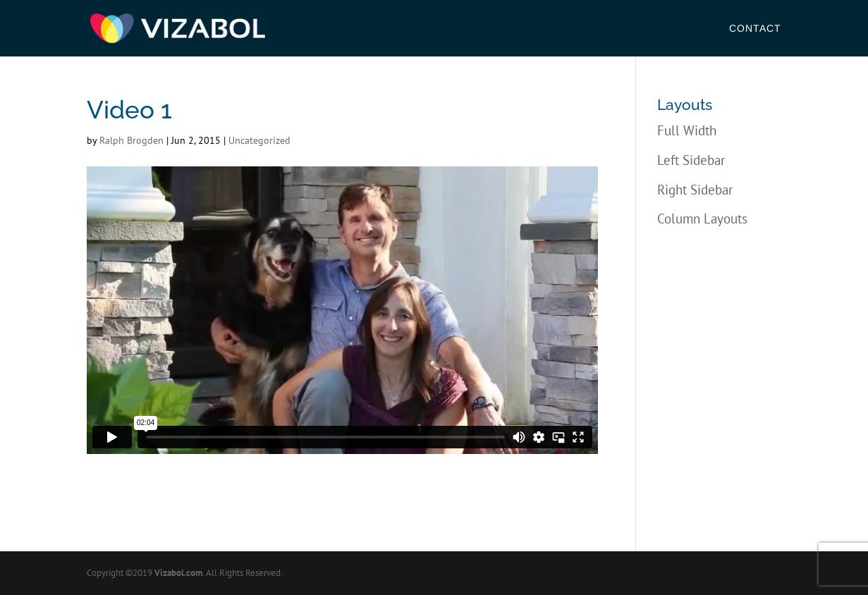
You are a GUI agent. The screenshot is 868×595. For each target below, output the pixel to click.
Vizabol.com (178, 573)
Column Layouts (702, 219)
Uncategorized (259, 140)
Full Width (687, 130)
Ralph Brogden (132, 140)
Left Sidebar (691, 160)
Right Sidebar (695, 190)
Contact (755, 29)
